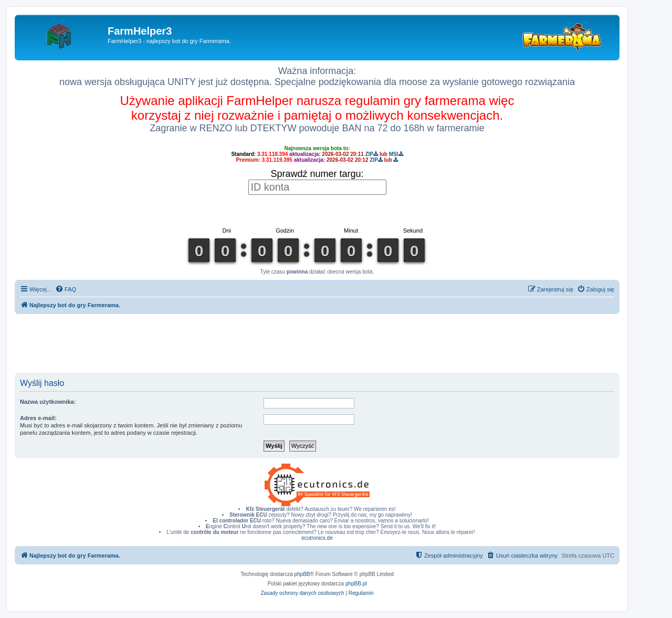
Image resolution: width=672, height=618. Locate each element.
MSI (396, 154)
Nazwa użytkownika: (48, 402)
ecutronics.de (317, 538)
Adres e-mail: (38, 418)
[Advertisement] (317, 343)
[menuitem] (66, 289)
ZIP (372, 154)
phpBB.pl (356, 584)
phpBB (302, 574)
